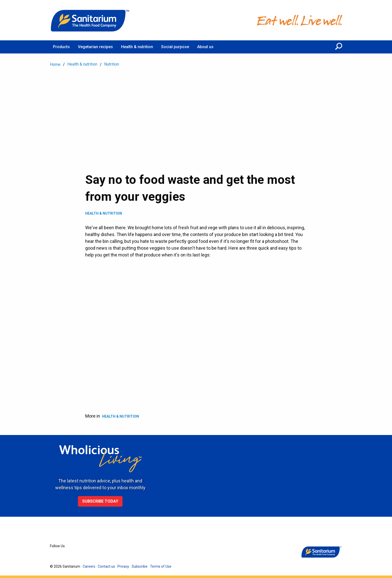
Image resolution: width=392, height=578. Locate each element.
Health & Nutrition (104, 213)
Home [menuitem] (55, 64)
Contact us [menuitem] (106, 566)
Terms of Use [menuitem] (161, 566)
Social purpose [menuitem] (175, 47)
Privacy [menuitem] (123, 566)
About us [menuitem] (205, 47)
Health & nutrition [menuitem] (137, 47)
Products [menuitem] (61, 47)
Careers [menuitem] (89, 566)
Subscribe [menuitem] (140, 566)
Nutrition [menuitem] (112, 64)
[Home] (90, 20)
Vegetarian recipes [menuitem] (95, 47)
